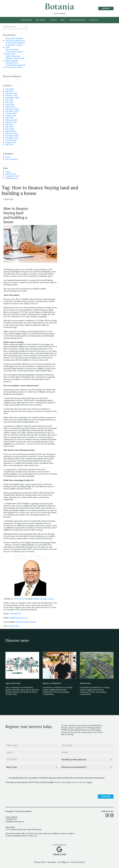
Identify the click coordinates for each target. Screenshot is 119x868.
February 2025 (11, 93)
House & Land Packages (26, 622)
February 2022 (11, 120)
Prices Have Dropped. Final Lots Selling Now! (15, 39)
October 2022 (11, 113)
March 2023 (10, 107)
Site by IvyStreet (78, 861)
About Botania (26, 20)
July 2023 (9, 100)
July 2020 (9, 127)
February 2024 (11, 96)
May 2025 (9, 91)
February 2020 (11, 133)
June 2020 (10, 129)
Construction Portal (77, 20)
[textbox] (85, 759)
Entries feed (10, 174)
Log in (8, 172)
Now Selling (40, 20)
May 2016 (9, 144)
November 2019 (12, 138)
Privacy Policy (60, 782)
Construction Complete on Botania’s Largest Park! (15, 45)
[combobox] (87, 759)
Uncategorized (11, 159)
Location (53, 20)
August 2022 (11, 116)
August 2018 (11, 142)
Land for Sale (14, 626)
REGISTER (106, 8)
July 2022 (9, 118)
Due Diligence (64, 861)
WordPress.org (12, 178)
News (63, 20)
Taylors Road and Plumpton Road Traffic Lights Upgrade (15, 58)
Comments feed (12, 176)
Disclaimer (52, 861)
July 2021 (9, 125)
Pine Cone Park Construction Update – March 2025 (15, 52)
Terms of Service (79, 782)
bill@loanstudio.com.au (44, 599)
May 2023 (9, 102)
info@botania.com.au (18, 618)
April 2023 (10, 104)
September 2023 (12, 98)
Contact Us (94, 20)
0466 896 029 (19, 599)
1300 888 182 (16, 614)
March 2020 (10, 131)
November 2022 (12, 111)
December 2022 (12, 109)
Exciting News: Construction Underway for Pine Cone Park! (15, 65)
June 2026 (10, 89)
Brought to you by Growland (18, 810)
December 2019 (12, 136)
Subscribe (106, 796)
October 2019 (11, 140)
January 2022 (11, 122)
